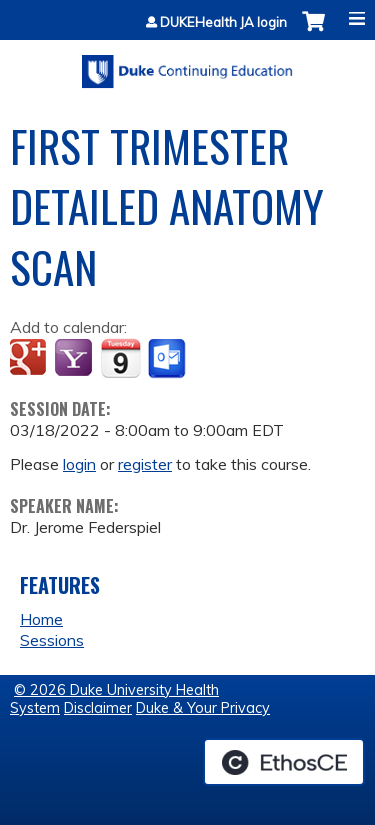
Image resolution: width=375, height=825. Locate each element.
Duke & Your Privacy (203, 708)
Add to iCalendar (120, 358)
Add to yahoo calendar (75, 359)
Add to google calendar (30, 359)
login (79, 464)
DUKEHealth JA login (223, 22)
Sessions (52, 640)
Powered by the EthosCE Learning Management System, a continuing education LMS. (284, 762)
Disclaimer (98, 708)
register (145, 464)
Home (41, 619)
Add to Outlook (168, 359)
